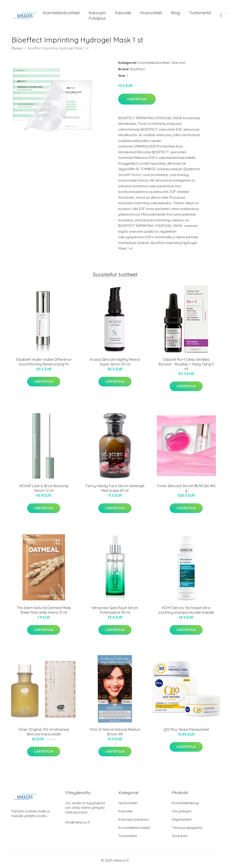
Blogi (176, 13)
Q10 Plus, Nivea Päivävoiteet (186, 729)
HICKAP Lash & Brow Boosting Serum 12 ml (44, 488)
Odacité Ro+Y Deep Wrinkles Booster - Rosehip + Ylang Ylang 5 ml (186, 364)
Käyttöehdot (182, 819)
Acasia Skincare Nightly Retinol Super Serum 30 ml (115, 362)
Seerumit (178, 63)
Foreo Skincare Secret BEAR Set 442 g (186, 488)
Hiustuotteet (151, 13)
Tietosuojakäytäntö (187, 828)
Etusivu (17, 48)
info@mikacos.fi (77, 822)
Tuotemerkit (200, 13)
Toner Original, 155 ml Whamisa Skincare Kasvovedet (44, 732)
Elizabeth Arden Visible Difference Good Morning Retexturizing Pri (44, 362)
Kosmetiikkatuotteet (61, 13)
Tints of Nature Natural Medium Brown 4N (115, 732)
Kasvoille (123, 13)
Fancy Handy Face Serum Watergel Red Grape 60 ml (115, 488)
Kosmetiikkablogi (185, 803)
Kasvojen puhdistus (97, 16)
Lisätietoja (137, 99)
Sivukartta (180, 836)
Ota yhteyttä (182, 811)
